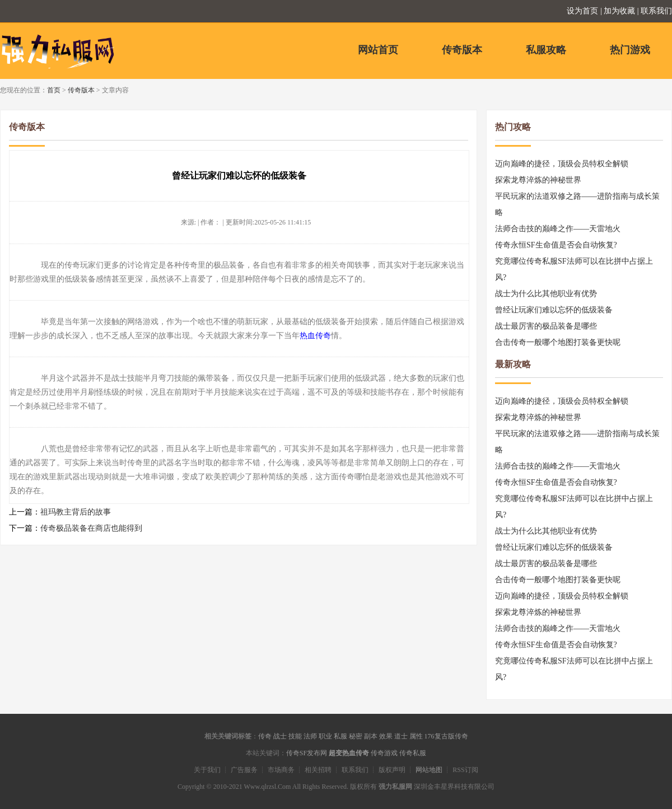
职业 (325, 736)
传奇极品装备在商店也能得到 (91, 528)
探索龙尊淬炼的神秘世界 (538, 180)
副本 (371, 736)
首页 (54, 90)
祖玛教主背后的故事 (76, 512)
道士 (401, 736)
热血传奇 (315, 336)
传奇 (265, 736)
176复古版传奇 (446, 736)
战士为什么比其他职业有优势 (546, 294)
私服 (340, 736)
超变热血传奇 (349, 753)
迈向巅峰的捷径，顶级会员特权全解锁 (562, 164)
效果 (386, 736)
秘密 (356, 736)
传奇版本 (462, 50)
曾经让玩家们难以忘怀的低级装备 (554, 310)
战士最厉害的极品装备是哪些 (546, 326)
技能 (295, 736)
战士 (280, 736)
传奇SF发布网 (307, 753)
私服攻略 (546, 50)
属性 (416, 736)
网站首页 (378, 50)
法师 (310, 736)
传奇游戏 (384, 753)
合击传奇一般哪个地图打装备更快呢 (558, 342)
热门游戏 (630, 50)
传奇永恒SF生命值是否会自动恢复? (556, 245)
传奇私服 (413, 753)
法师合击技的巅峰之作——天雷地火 (558, 229)
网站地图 (429, 770)
